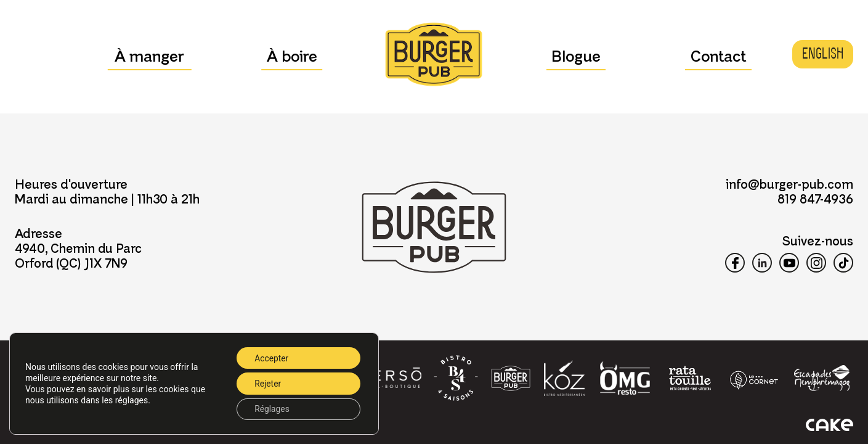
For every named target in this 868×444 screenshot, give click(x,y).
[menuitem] (823, 54)
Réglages (271, 409)
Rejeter (267, 383)
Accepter (270, 357)
